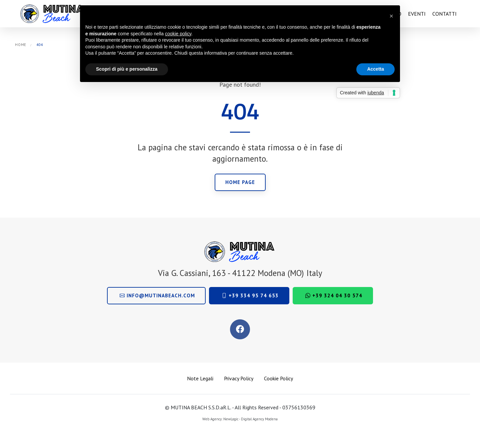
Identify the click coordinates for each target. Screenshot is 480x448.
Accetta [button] (375, 69)
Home (21, 45)
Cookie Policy (278, 378)
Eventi (417, 14)
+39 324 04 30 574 (334, 295)
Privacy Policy (239, 378)
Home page (240, 182)
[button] (391, 16)
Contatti (444, 14)
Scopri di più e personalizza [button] (127, 69)
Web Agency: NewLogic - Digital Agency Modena (240, 419)
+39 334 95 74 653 (250, 295)
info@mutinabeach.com (157, 295)
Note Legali (200, 378)
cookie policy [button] (178, 34)
